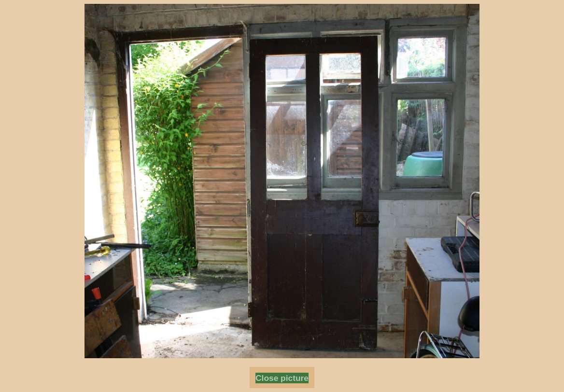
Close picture (282, 378)
